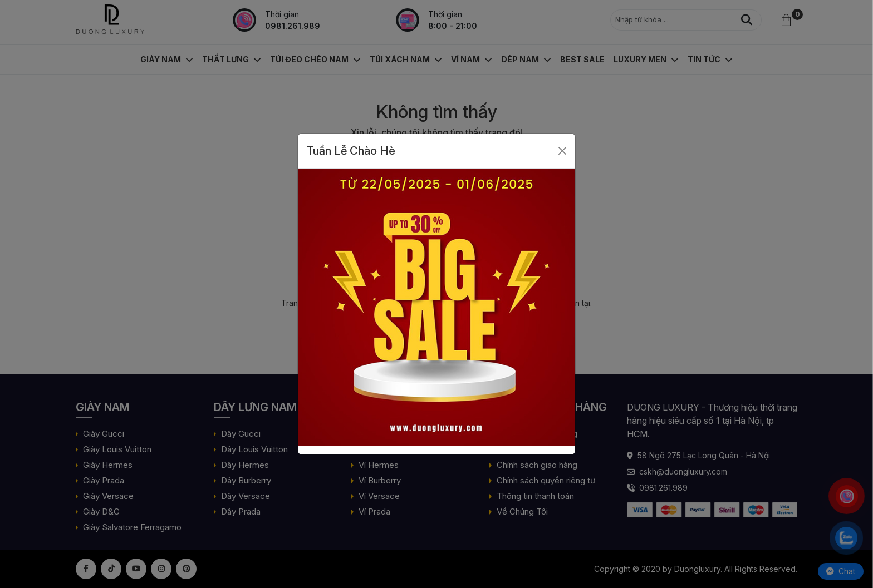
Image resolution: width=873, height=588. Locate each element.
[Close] (562, 151)
